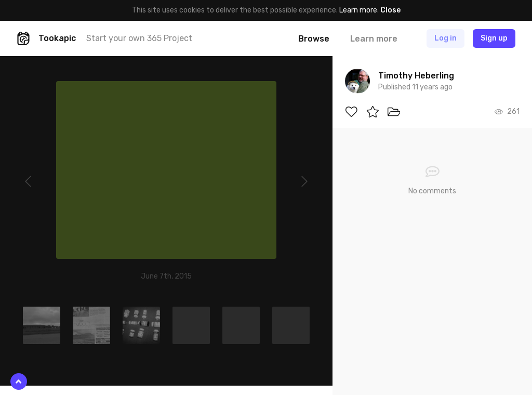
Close (390, 10)
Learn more (358, 10)
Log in (445, 38)
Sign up (494, 38)
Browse (314, 39)
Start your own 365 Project (139, 38)
